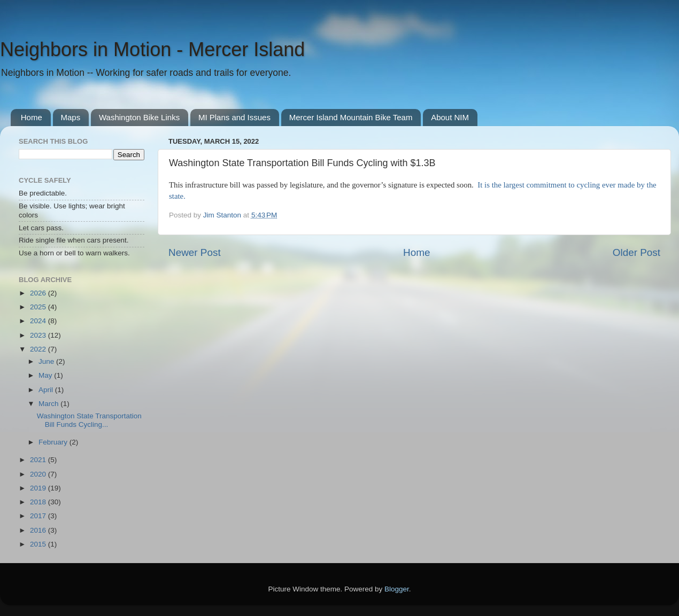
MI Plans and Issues (234, 117)
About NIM (450, 117)
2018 (39, 502)
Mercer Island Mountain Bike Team (351, 117)
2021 (39, 460)
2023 (39, 335)
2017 (39, 516)
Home (32, 117)
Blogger (397, 589)
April (47, 390)
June (47, 361)
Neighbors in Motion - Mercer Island (152, 49)
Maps (71, 117)
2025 (39, 307)
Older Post (636, 252)
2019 (39, 488)
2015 (39, 544)
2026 (39, 293)
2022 (39, 349)
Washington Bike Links (139, 117)
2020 (39, 474)
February (54, 442)
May (46, 375)
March (49, 404)
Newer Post (195, 252)
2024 (39, 321)
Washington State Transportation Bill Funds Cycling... (89, 420)
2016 (39, 530)
